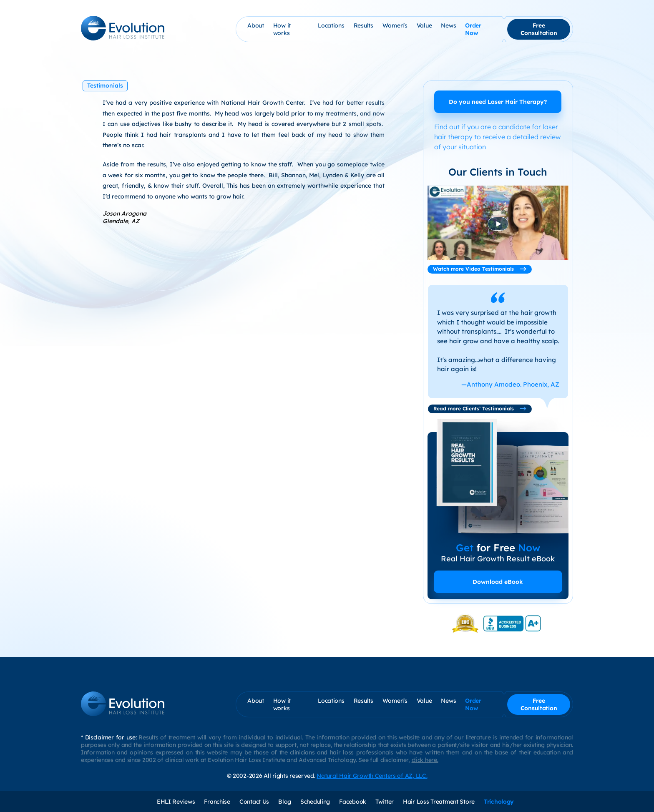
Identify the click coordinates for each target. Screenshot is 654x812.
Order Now (473, 29)
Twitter (385, 802)
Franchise (217, 802)
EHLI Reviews (176, 802)
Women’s (395, 25)
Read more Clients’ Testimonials (480, 409)
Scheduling (315, 802)
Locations (331, 25)
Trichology (499, 802)
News (448, 25)
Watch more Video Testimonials (480, 269)
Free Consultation (539, 29)
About (256, 25)
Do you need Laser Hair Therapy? (498, 102)
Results (363, 25)
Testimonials (105, 85)
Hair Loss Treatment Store (439, 802)
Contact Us (254, 802)
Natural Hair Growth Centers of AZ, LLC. (372, 776)
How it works (282, 29)
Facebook (353, 802)
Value (424, 25)
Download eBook (498, 582)
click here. (425, 760)
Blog (285, 802)
